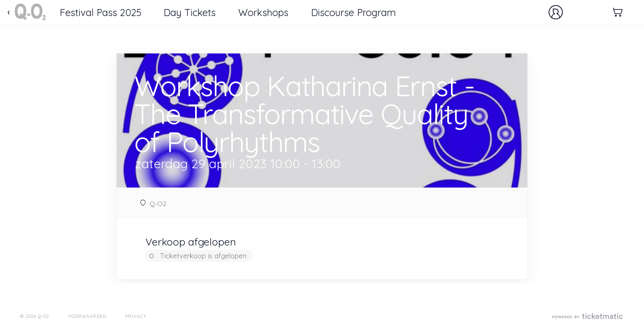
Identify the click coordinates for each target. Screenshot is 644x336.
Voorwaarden (87, 316)
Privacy (136, 316)
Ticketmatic (30, 12)
